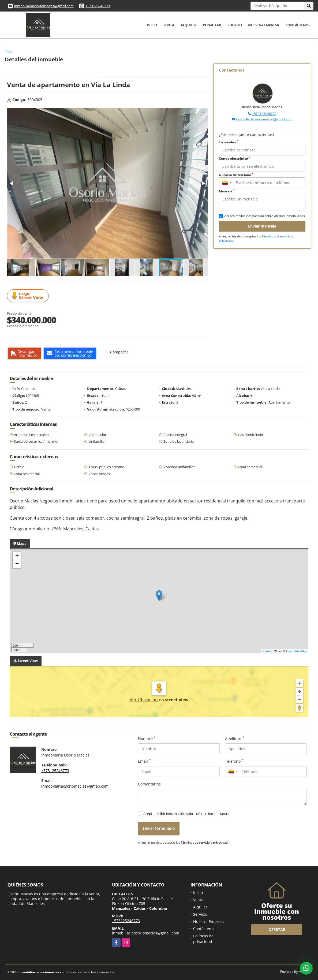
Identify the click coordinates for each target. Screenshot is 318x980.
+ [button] (17, 556)
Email (144, 761)
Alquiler (188, 25)
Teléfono (234, 761)
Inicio (152, 25)
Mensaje (227, 191)
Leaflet (267, 651)
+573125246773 (98, 6)
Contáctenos (298, 25)
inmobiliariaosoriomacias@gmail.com (44, 6)
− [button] (17, 564)
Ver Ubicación (144, 700)
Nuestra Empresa (264, 25)
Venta (169, 25)
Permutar (212, 25)
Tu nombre (229, 142)
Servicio (235, 25)
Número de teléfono (236, 175)
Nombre (147, 738)
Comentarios (149, 784)
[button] (203, 113)
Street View (29, 296)
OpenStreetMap (297, 651)
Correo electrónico (234, 159)
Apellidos (235, 738)
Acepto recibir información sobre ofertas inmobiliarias (186, 814)
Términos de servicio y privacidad (204, 842)
